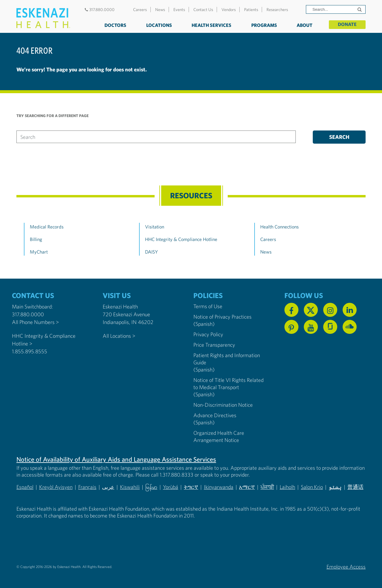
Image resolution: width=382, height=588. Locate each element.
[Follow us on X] (311, 310)
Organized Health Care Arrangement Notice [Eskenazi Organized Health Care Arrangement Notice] (219, 436)
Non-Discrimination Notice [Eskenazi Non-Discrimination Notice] (223, 405)
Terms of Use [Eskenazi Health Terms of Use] (208, 306)
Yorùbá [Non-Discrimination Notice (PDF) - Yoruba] (171, 487)
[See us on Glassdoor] (330, 327)
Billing (36, 239)
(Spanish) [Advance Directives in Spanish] (204, 422)
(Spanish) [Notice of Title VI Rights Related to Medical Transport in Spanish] (204, 394)
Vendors (229, 10)
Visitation (155, 227)
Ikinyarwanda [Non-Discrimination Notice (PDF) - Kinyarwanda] (219, 487)
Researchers (277, 10)
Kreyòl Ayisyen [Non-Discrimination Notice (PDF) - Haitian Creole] (56, 487)
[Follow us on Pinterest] (291, 327)
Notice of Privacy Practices (222, 317)
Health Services (211, 25)
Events (179, 10)
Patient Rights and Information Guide (227, 359)
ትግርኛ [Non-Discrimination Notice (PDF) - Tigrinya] (191, 487)
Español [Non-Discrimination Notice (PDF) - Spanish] (25, 487)
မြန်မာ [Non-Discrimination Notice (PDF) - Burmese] (151, 487)
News (160, 10)
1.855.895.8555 (30, 351)
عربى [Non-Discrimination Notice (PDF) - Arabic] (108, 487)
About (305, 25)
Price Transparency (214, 345)
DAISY (151, 252)
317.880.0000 (99, 10)
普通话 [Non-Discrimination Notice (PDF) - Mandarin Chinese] (355, 487)
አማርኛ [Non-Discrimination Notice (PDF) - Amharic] (247, 487)
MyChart (39, 252)
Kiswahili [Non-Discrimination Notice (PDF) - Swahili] (130, 487)
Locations (159, 25)
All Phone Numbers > (35, 322)
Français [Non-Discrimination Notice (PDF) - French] (87, 487)
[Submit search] (360, 10)
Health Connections (279, 227)
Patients (251, 10)
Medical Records (47, 227)
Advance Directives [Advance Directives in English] (215, 415)
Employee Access (346, 567)
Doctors (115, 25)
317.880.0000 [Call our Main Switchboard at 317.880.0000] (28, 314)
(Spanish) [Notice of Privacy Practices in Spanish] (204, 324)
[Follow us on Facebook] (291, 310)
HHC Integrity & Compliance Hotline (181, 239)
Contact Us (203, 10)
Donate (347, 24)
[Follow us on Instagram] (330, 310)
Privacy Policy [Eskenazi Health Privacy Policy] (208, 334)
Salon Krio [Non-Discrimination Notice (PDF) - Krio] (312, 487)
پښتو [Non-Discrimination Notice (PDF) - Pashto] (335, 487)
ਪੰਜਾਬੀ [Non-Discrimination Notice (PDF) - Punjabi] (267, 487)
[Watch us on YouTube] (311, 327)
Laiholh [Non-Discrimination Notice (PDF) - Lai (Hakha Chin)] (287, 487)
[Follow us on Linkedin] (350, 310)
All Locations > (119, 336)
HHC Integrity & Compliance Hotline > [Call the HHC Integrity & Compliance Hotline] (44, 340)
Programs (264, 25)
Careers (140, 10)
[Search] (336, 9)
